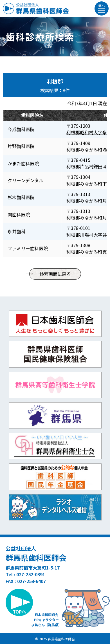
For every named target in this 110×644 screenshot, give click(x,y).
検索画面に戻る (55, 274)
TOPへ (19, 612)
